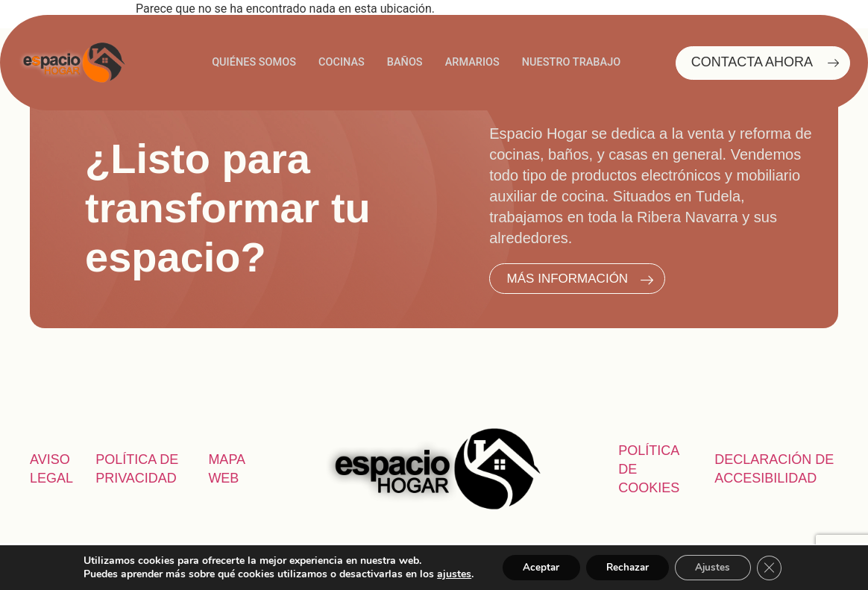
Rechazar (626, 567)
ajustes (445, 574)
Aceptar (535, 567)
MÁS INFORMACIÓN (585, 279)
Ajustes (717, 567)
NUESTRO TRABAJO (575, 63)
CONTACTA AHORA (769, 63)
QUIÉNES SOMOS (250, 63)
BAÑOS (404, 63)
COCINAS (339, 63)
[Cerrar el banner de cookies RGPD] (777, 567)
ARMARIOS (474, 63)
